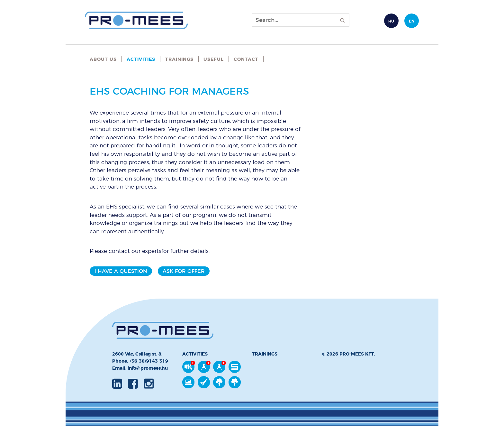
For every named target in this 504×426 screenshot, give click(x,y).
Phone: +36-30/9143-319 (140, 361)
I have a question (121, 271)
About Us (103, 59)
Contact (246, 59)
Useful (214, 59)
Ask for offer (184, 271)
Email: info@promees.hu (140, 368)
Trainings (179, 59)
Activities (141, 59)
